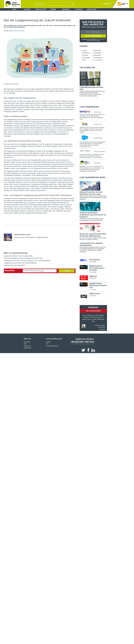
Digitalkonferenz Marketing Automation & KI (98, 285)
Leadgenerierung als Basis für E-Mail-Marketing (20, 263)
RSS (25, 344)
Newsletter (92, 9)
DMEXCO (93, 276)
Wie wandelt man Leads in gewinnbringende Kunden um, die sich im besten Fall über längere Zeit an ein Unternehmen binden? (40, 26)
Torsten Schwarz (100, 325)
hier (99, 41)
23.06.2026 (93, 262)
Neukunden (86, 58)
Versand (85, 55)
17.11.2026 (93, 290)
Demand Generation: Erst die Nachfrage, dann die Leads (23, 258)
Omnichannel (98, 58)
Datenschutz (28, 348)
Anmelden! (67, 271)
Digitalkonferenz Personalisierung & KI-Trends (97, 268)
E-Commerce (98, 60)
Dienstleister (41, 9)
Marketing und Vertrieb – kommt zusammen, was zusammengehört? (27, 261)
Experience (97, 50)
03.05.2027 (93, 296)
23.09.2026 (93, 278)
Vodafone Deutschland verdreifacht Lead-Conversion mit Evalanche (93, 215)
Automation (97, 55)
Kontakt (48, 342)
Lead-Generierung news (92, 177)
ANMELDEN (107, 4)
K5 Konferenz (95, 260)
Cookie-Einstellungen (52, 346)
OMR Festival (95, 294)
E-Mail (85, 50)
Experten (79, 9)
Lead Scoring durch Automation (15, 265)
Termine (53, 9)
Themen (84, 46)
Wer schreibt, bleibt (93, 311)
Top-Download (87, 68)
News (14, 9)
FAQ (47, 344)
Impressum (27, 346)
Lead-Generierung (89, 107)
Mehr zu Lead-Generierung (16, 253)
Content (27, 9)
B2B (84, 60)
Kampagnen (98, 53)
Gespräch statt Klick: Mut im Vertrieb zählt (18, 256)
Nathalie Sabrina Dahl (10, 31)
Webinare (66, 9)
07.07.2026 (93, 272)
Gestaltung (86, 53)
